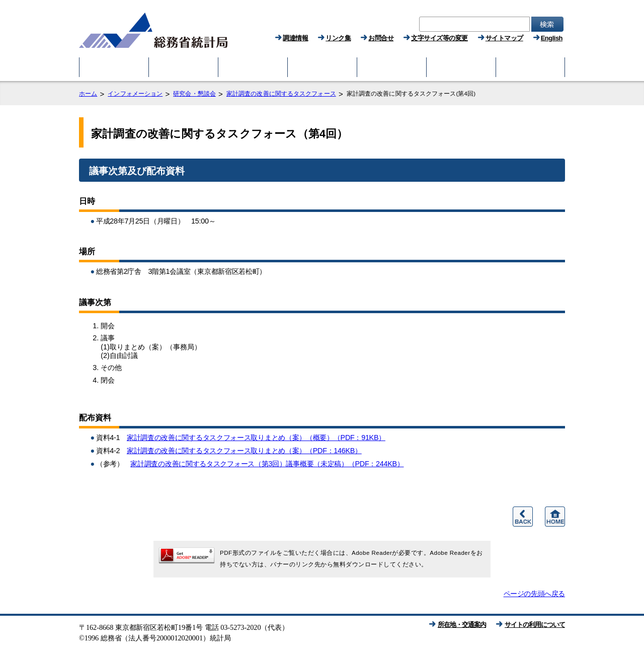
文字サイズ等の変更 (439, 38)
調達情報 (295, 38)
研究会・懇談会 (194, 94)
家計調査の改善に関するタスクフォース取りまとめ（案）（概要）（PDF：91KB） (256, 438)
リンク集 (338, 38)
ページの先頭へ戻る (534, 594)
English (552, 38)
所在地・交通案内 (462, 625)
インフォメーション (135, 94)
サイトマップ (504, 38)
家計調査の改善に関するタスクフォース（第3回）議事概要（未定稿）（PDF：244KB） (267, 464)
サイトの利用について (535, 625)
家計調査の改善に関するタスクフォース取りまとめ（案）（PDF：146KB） (244, 451)
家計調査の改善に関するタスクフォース (281, 94)
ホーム (88, 94)
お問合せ (381, 38)
